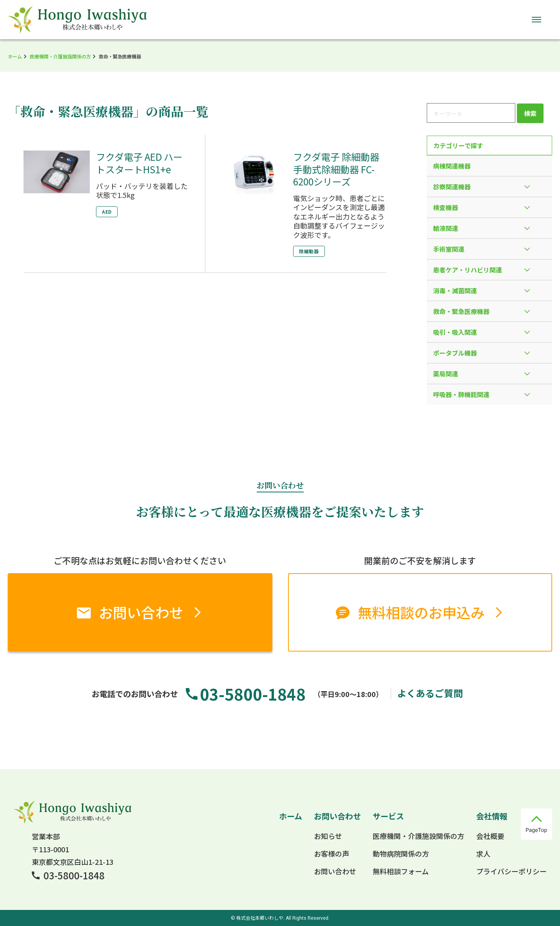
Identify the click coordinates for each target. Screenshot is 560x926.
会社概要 (490, 836)
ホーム (15, 56)
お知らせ (328, 836)
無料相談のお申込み (421, 612)
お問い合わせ (141, 612)
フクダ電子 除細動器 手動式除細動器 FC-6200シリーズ (336, 169)
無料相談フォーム (401, 871)
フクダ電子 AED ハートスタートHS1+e (139, 163)
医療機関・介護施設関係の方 (60, 56)
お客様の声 (332, 853)
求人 (483, 853)
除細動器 (309, 251)
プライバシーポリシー (511, 871)
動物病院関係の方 (401, 853)
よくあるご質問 (430, 693)
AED (107, 212)
